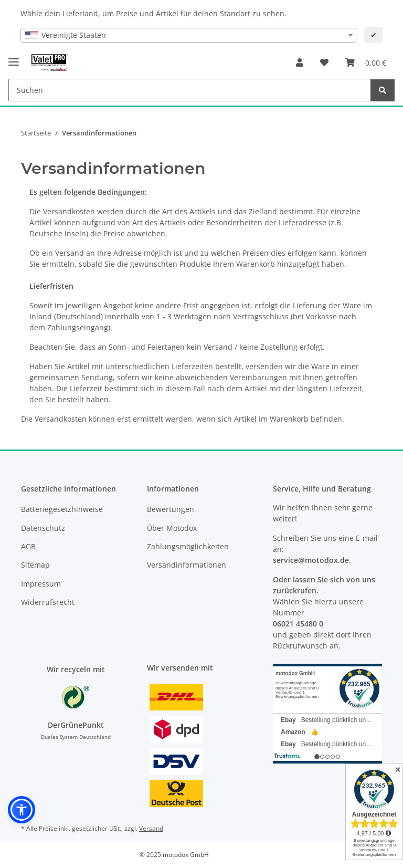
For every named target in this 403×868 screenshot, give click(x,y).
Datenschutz (43, 528)
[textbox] (188, 35)
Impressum (41, 584)
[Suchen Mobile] (190, 90)
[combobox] (188, 35)
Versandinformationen (187, 565)
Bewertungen (171, 509)
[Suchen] (383, 90)
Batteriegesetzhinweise (62, 509)
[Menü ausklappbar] (14, 57)
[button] (300, 62)
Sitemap (35, 565)
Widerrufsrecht (48, 602)
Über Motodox (172, 528)
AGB (28, 546)
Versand (151, 828)
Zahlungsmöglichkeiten (188, 546)
